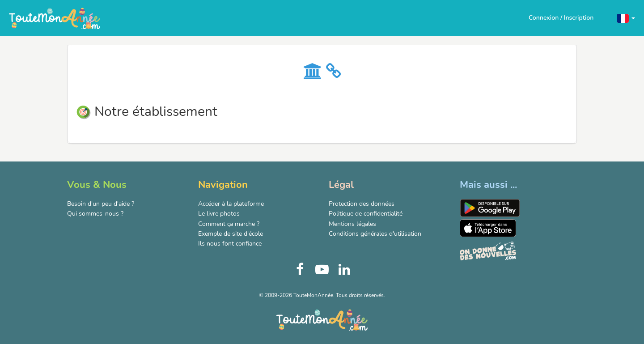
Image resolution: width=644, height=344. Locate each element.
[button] (626, 18)
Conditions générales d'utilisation (375, 234)
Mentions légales (352, 224)
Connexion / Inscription (561, 18)
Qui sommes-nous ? (95, 214)
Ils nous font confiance (230, 244)
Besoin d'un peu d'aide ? (101, 204)
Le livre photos (219, 214)
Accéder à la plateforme (231, 204)
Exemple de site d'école (231, 234)
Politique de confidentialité (366, 214)
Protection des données (362, 204)
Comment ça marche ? (229, 224)
